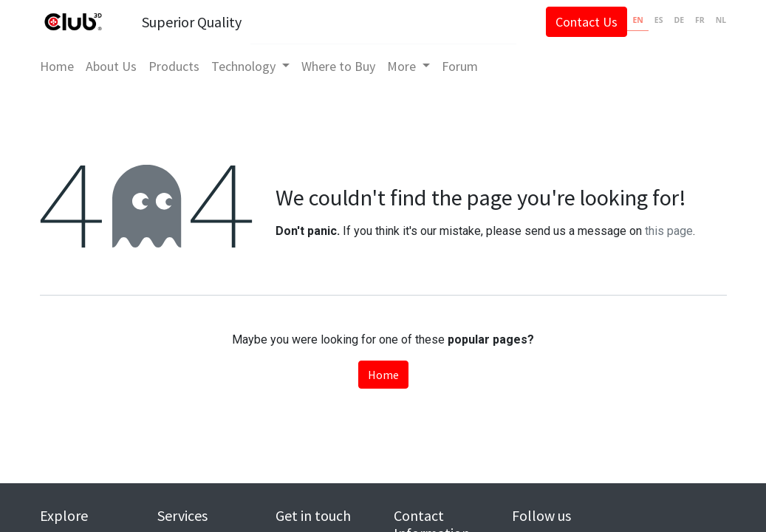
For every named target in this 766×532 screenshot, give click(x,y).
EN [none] (632, 20)
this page (669, 231)
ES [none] (654, 20)
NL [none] (716, 20)
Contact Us (581, 22)
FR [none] (695, 20)
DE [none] (674, 20)
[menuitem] (63, 66)
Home (383, 375)
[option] (653, 22)
